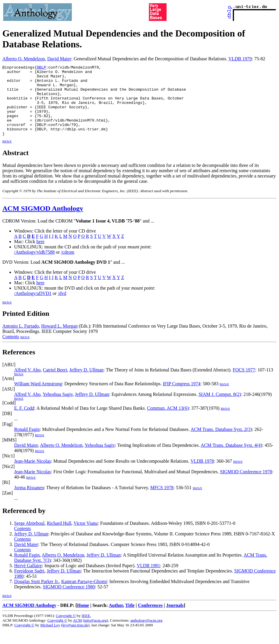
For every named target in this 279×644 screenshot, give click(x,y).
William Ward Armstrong (38, 398)
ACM (77, 634)
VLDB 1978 (202, 475)
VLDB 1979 (240, 59)
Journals (175, 619)
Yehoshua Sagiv (58, 408)
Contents (11, 351)
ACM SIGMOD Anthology (43, 223)
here (41, 256)
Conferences (150, 619)
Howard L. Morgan (59, 340)
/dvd (62, 307)
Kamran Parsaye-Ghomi (84, 596)
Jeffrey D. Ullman (87, 384)
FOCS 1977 (244, 384)
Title (130, 619)
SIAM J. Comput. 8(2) (220, 408)
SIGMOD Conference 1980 (69, 601)
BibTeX (7, 156)
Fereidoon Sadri (29, 585)
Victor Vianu (86, 537)
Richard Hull (59, 537)
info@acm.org (96, 634)
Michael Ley (50, 639)
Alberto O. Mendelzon (24, 59)
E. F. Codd (24, 422)
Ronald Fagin (27, 443)
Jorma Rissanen (29, 502)
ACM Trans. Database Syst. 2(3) (221, 443)
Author (116, 619)
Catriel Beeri (55, 384)
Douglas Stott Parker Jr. (36, 596)
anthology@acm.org (146, 634)
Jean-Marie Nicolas (33, 475)
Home (83, 619)
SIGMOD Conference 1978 (246, 486)
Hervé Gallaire (28, 580)
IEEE (86, 630)
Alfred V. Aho (27, 384)
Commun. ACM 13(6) (168, 422)
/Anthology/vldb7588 (34, 266)
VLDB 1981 (148, 580)
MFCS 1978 (162, 502)
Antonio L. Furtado (21, 340)
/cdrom (68, 266)
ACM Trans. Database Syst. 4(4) (231, 459)
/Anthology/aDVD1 (33, 307)
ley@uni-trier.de (75, 639)
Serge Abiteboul (29, 537)
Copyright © (66, 630)
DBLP (41, 68)
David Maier (59, 59)
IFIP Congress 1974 (181, 398)
